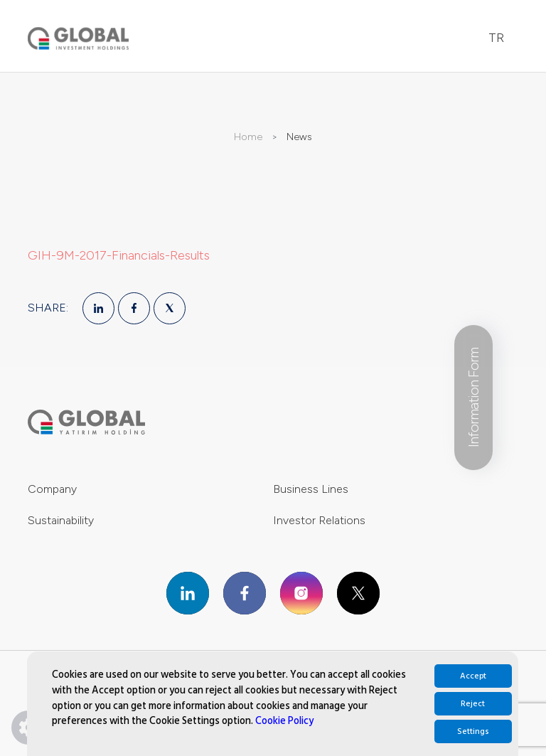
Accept (473, 676)
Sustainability (61, 520)
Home (248, 137)
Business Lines (311, 489)
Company (52, 489)
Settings (473, 731)
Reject (473, 704)
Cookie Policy (284, 721)
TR (496, 38)
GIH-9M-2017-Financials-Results (119, 255)
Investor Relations (319, 520)
